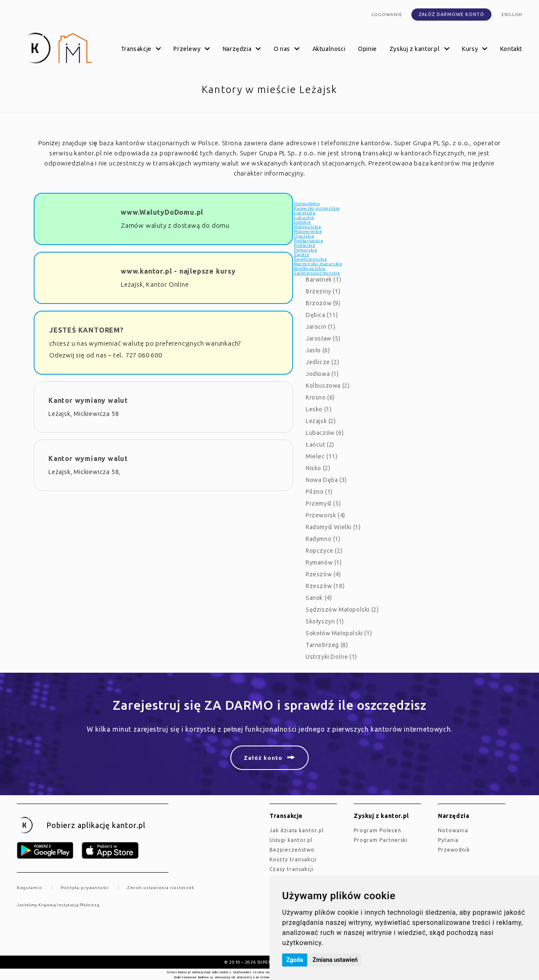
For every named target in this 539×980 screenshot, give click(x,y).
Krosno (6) (320, 397)
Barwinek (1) (323, 280)
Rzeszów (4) (323, 574)
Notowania (453, 830)
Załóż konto (263, 758)
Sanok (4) (319, 598)
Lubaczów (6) (325, 433)
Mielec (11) (322, 456)
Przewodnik (454, 850)
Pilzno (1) (319, 492)
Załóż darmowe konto (451, 14)
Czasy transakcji (292, 869)
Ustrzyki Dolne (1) (331, 657)
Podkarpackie (308, 241)
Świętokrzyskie (310, 259)
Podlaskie (304, 245)
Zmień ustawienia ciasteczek (161, 888)
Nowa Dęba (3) (326, 480)
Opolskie (304, 236)
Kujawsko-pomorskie (317, 208)
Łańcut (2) (320, 445)
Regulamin (29, 888)
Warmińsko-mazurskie (318, 264)
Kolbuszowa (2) (328, 386)
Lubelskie (305, 213)
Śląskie (302, 254)
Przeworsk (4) (326, 515)
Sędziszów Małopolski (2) (342, 610)
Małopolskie (308, 227)
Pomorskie (306, 250)
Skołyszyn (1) (325, 621)
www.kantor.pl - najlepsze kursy (178, 271)
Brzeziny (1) (323, 291)
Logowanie (387, 15)
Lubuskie (304, 217)
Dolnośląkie (307, 204)
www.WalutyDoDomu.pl (162, 212)
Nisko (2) (318, 468)
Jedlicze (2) (322, 362)
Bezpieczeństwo (292, 850)
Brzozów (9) (323, 303)
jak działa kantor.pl (297, 830)
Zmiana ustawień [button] (335, 960)
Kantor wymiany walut (88, 400)
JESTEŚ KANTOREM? (87, 330)
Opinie (367, 49)
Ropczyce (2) (324, 551)
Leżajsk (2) (321, 421)
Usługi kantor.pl (291, 840)
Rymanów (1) (324, 562)
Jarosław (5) (323, 338)
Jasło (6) (318, 350)
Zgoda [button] (295, 960)
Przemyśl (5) (323, 503)
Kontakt (511, 49)
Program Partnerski (381, 840)
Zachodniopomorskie (317, 273)
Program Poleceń (378, 830)
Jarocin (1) (321, 327)
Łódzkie (302, 222)
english (512, 15)
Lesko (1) (319, 409)
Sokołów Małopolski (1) (339, 633)
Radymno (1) (323, 539)
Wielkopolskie (310, 268)
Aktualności (329, 49)
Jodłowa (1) (322, 374)
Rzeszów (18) (325, 586)
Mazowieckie (308, 231)
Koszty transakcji (293, 859)
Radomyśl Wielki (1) (333, 527)
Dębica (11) (322, 315)
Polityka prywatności (85, 888)
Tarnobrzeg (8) (327, 645)
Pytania (448, 840)
